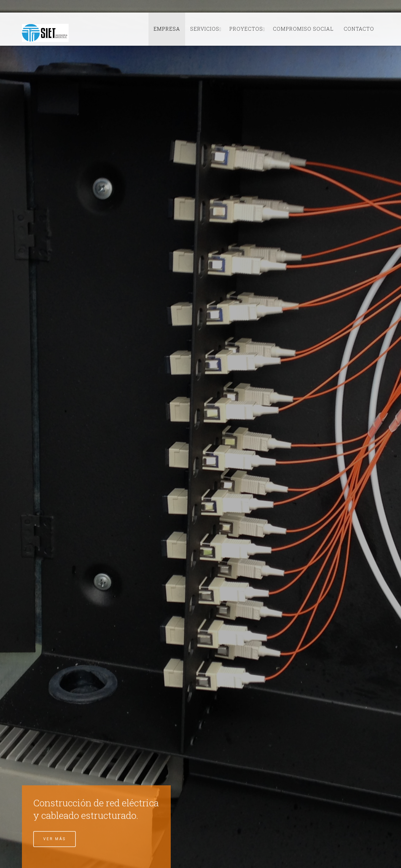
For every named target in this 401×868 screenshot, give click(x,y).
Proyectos (246, 29)
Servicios (205, 29)
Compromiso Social (303, 29)
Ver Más (55, 840)
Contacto (359, 29)
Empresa (167, 29)
